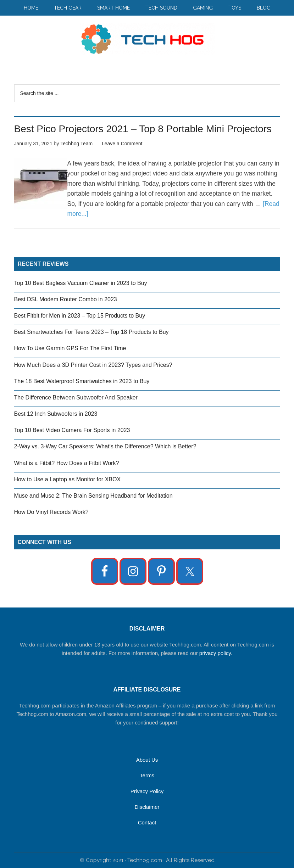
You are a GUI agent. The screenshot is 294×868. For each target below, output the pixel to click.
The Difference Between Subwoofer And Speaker (76, 397)
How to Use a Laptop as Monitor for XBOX (68, 479)
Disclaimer (147, 807)
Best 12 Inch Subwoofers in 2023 (56, 414)
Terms (147, 775)
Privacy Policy (147, 791)
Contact (147, 822)
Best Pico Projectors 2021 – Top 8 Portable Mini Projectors (143, 129)
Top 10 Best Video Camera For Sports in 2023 (72, 430)
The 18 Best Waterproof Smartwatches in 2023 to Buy (82, 381)
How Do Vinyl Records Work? (51, 512)
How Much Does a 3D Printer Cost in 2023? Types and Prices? (93, 365)
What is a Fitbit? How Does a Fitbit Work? (67, 463)
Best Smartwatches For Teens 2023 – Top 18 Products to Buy (91, 332)
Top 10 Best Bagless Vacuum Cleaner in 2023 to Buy (81, 283)
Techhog (147, 39)
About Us (147, 760)
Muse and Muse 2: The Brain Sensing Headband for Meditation (93, 496)
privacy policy (215, 653)
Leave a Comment (122, 144)
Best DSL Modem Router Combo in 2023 (66, 299)
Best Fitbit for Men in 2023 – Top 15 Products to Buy (80, 316)
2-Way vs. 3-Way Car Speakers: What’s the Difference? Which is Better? (105, 446)
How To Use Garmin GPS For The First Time (70, 348)
